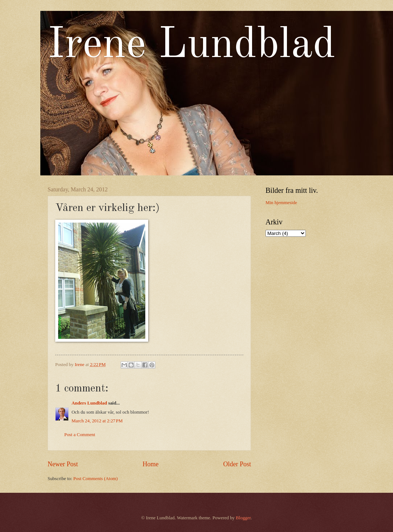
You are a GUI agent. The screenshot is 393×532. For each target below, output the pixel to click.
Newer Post (63, 464)
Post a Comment (80, 435)
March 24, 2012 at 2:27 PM (97, 421)
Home (150, 464)
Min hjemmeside (281, 203)
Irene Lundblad (192, 46)
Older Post (237, 464)
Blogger (243, 518)
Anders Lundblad (89, 403)
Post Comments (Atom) (96, 479)
